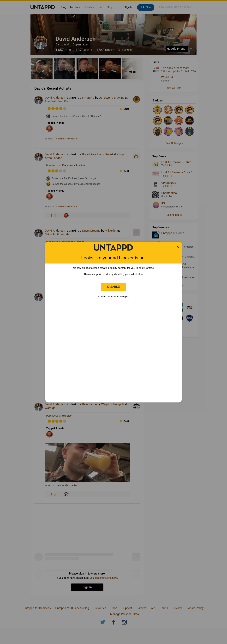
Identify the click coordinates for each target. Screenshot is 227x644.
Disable (113, 287)
